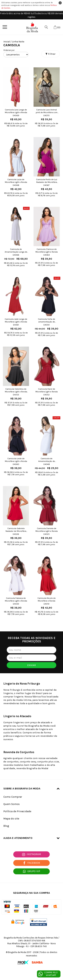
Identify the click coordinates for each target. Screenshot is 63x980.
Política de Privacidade (17, 811)
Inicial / (7, 42)
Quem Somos (12, 804)
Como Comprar (13, 797)
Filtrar (50, 54)
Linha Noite (18, 42)
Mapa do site (11, 819)
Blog (6, 826)
